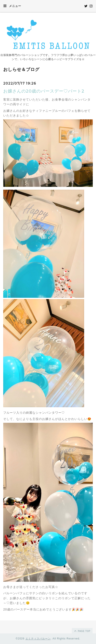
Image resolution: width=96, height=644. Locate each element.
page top (82, 631)
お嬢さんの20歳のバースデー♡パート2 (44, 91)
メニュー (12, 6)
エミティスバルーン (38, 639)
